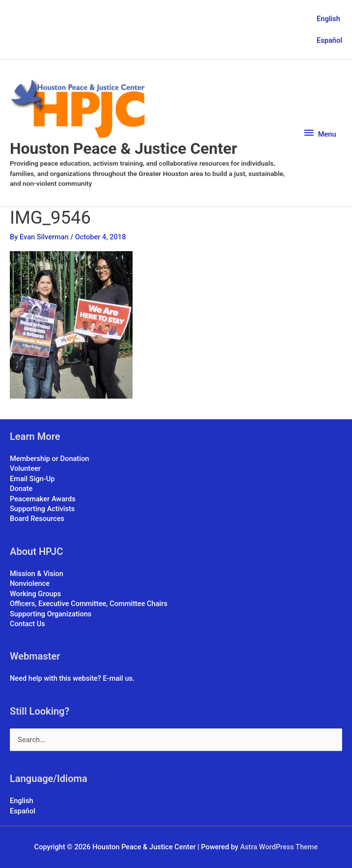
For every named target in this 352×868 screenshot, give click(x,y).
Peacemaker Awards (43, 499)
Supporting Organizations (51, 614)
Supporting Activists (42, 509)
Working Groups (35, 594)
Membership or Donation (49, 459)
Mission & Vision (37, 574)
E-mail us (118, 678)
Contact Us (27, 624)
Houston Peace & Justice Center (123, 148)
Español (329, 40)
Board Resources (37, 519)
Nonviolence (30, 583)
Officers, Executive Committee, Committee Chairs (89, 604)
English (328, 19)
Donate (21, 489)
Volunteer (25, 468)
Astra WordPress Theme (279, 847)
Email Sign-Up (32, 479)
